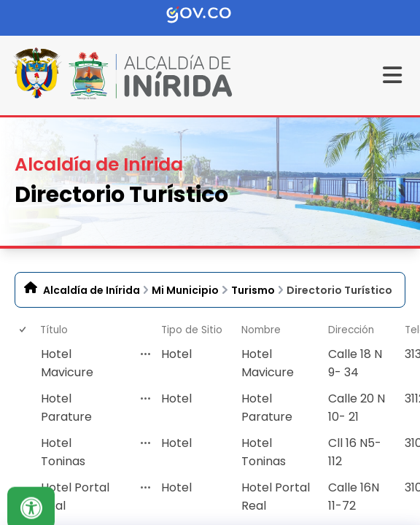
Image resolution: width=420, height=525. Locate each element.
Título (54, 330)
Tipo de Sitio (192, 330)
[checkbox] (22, 363)
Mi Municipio (185, 290)
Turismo (253, 290)
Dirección (351, 330)
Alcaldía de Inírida (92, 290)
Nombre (261, 330)
